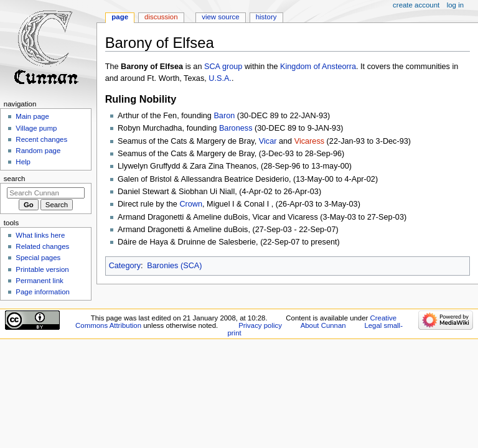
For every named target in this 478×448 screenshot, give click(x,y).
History (266, 17)
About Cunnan (323, 325)
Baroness (236, 128)
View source (220, 17)
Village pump (36, 128)
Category (125, 266)
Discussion (161, 17)
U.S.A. (220, 78)
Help (23, 162)
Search (15, 179)
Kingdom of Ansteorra (318, 67)
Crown (191, 204)
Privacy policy (260, 325)
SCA (212, 67)
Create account (416, 5)
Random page (38, 151)
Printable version (42, 269)
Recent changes (41, 139)
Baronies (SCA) (174, 266)
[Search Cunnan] (46, 193)
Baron (224, 116)
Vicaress (309, 141)
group (232, 67)
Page (120, 17)
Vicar (268, 141)
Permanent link (39, 281)
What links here (40, 235)
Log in (455, 5)
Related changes (42, 246)
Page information (43, 292)
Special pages (38, 258)
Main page (32, 116)
